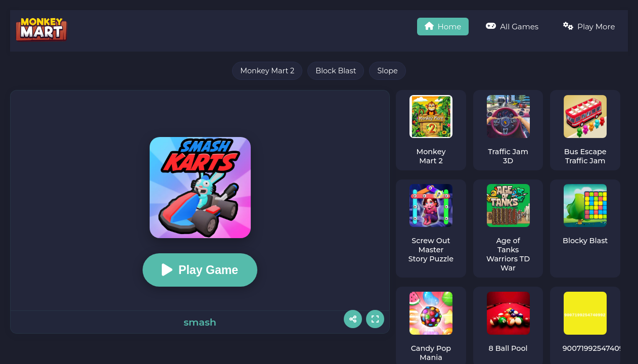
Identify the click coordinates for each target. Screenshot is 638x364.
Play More (589, 27)
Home (441, 27)
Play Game (200, 270)
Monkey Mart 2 (267, 71)
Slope (387, 71)
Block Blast (336, 71)
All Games (511, 27)
